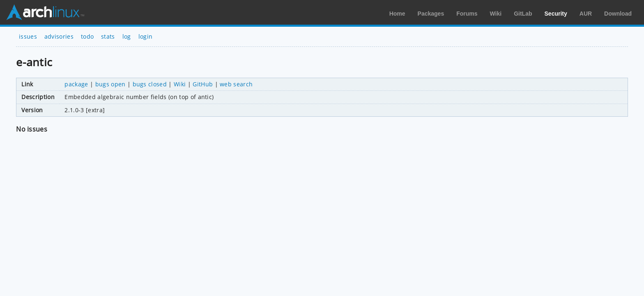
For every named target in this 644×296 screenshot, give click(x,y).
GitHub (203, 84)
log (127, 36)
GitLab (523, 14)
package (76, 84)
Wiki (496, 14)
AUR (586, 14)
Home (397, 14)
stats (108, 36)
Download (618, 14)
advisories (59, 36)
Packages (431, 14)
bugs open (110, 84)
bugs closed (150, 84)
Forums (467, 14)
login (146, 36)
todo (87, 36)
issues (28, 36)
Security (556, 14)
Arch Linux (45, 12)
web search (236, 84)
